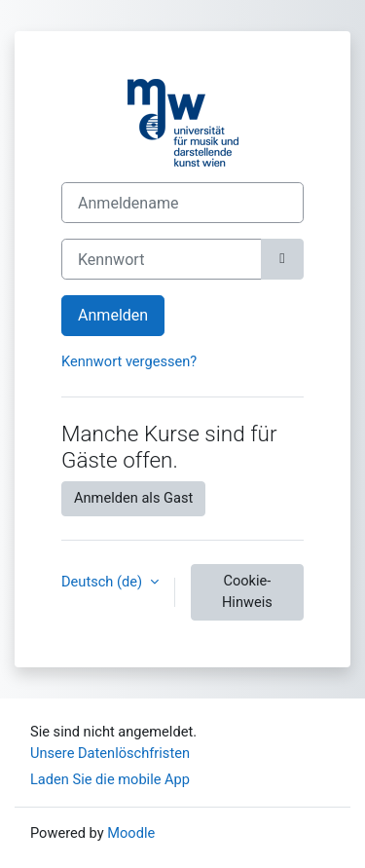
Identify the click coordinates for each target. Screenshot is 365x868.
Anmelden (113, 315)
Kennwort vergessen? (129, 361)
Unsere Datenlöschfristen (110, 753)
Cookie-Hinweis (247, 591)
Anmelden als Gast (133, 498)
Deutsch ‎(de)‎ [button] (104, 582)
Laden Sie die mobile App (110, 779)
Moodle (131, 833)
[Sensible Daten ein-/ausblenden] (282, 259)
